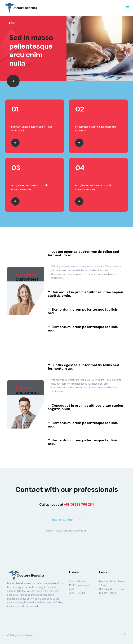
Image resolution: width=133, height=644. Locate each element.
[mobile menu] (127, 8)
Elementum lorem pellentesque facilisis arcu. (83, 311)
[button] (87, 253)
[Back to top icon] (125, 634)
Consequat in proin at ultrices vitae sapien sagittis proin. (85, 294)
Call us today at (66, 504)
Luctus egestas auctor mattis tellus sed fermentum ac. (83, 253)
